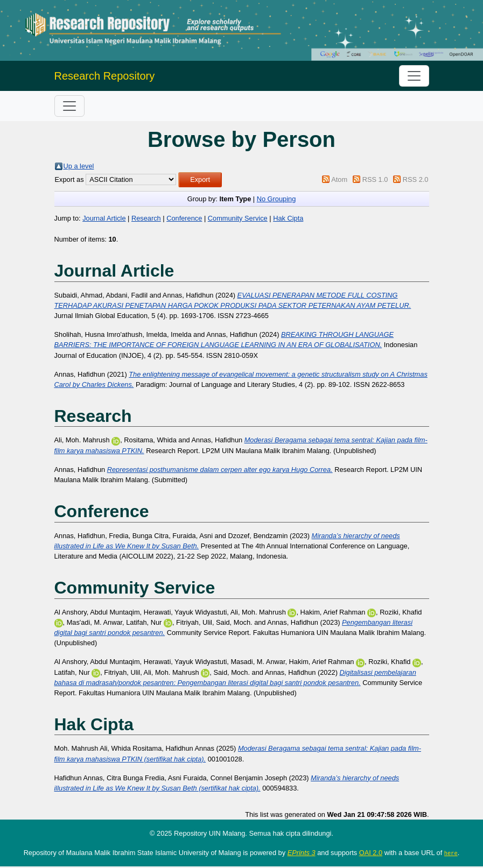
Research (146, 218)
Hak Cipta (288, 218)
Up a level (79, 166)
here (451, 853)
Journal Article (104, 218)
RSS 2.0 (416, 179)
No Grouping (276, 199)
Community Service (238, 218)
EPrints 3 (302, 853)
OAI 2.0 (371, 853)
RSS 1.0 (375, 179)
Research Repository (105, 76)
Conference (184, 218)
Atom (339, 179)
